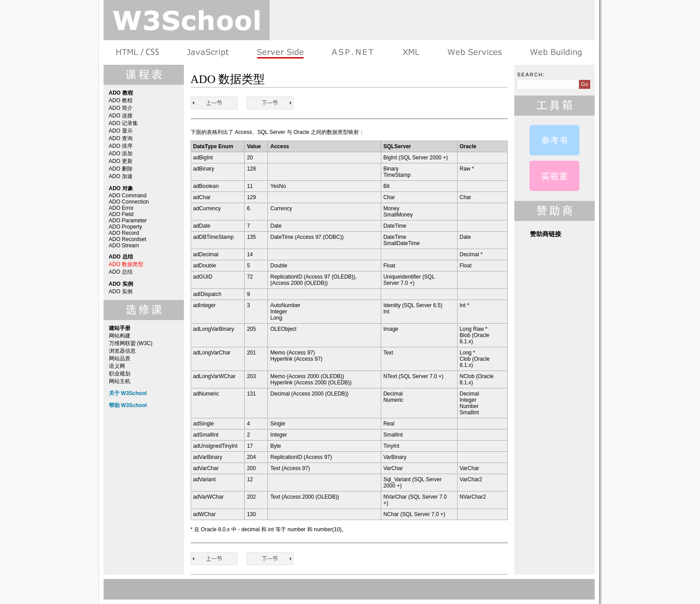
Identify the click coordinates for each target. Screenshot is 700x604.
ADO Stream (124, 246)
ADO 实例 (121, 292)
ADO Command (128, 196)
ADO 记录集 (123, 123)
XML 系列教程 (410, 52)
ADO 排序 (121, 146)
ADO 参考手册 (554, 140)
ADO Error (121, 208)
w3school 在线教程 (187, 20)
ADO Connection (129, 202)
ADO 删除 (121, 169)
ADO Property (126, 227)
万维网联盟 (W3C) (131, 343)
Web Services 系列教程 (474, 52)
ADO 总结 (121, 272)
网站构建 (120, 336)
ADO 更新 (121, 161)
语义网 (117, 366)
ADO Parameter (128, 221)
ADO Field (121, 214)
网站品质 (120, 358)
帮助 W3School (128, 405)
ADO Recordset (128, 239)
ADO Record (124, 233)
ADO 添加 (121, 154)
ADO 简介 (121, 108)
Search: (531, 75)
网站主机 (120, 381)
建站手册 (555, 52)
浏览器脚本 (208, 52)
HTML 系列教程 (138, 52)
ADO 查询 (121, 138)
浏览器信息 (122, 351)
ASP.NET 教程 (353, 52)
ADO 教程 (121, 100)
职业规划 (120, 374)
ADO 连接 (121, 116)
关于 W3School (128, 393)
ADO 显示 (121, 131)
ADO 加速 (121, 176)
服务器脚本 (280, 52)
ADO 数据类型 (126, 264)
